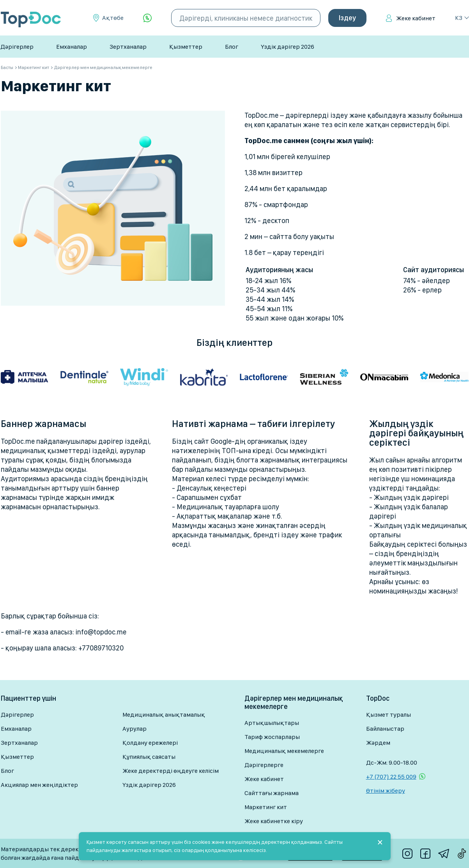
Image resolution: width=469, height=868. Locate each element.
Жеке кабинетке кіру (274, 821)
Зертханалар (128, 47)
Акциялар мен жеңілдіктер (39, 785)
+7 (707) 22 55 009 (391, 777)
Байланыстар (385, 729)
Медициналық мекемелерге (284, 751)
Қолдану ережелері (150, 743)
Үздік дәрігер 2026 (288, 47)
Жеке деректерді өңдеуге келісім (171, 771)
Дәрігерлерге (264, 765)
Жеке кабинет (416, 18)
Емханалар (72, 47)
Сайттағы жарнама (272, 793)
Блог (232, 47)
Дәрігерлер (17, 47)
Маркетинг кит (266, 807)
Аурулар (135, 729)
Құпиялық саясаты (149, 757)
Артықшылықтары (272, 723)
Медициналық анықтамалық (164, 715)
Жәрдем (378, 743)
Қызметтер (186, 47)
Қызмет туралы (388, 715)
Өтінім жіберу (386, 791)
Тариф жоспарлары (272, 737)
